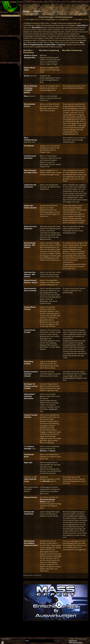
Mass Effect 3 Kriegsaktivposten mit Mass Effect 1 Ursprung (53, 43)
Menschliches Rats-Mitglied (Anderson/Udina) (31, 543)
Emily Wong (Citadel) (29, 363)
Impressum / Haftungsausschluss (76, 642)
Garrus (27, 76)
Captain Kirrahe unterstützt (30, 186)
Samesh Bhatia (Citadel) (30, 308)
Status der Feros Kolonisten (30, 227)
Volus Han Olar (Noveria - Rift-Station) (30, 274)
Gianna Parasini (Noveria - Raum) (31, 281)
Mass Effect (37, 11)
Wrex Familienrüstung (30, 139)
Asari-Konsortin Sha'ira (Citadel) (30, 289)
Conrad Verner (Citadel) (30, 331)
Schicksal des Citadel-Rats (29, 513)
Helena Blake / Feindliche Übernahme (30, 396)
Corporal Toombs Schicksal (31, 416)
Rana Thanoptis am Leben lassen (31, 171)
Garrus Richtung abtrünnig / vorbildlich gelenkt (30, 89)
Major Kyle (28, 463)
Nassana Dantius (31, 497)
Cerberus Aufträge (29, 448)
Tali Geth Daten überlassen (30, 157)
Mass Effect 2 (83, 25)
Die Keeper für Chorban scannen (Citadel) (31, 386)
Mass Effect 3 (37, 28)
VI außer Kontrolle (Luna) (30, 479)
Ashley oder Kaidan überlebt (30, 207)
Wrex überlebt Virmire (30, 105)
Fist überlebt (29, 146)
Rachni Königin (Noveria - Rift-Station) (30, 245)
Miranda (43, 451)
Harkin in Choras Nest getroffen (31, 56)
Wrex (26, 96)
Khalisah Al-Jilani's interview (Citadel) (31, 374)
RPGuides (26, 11)
